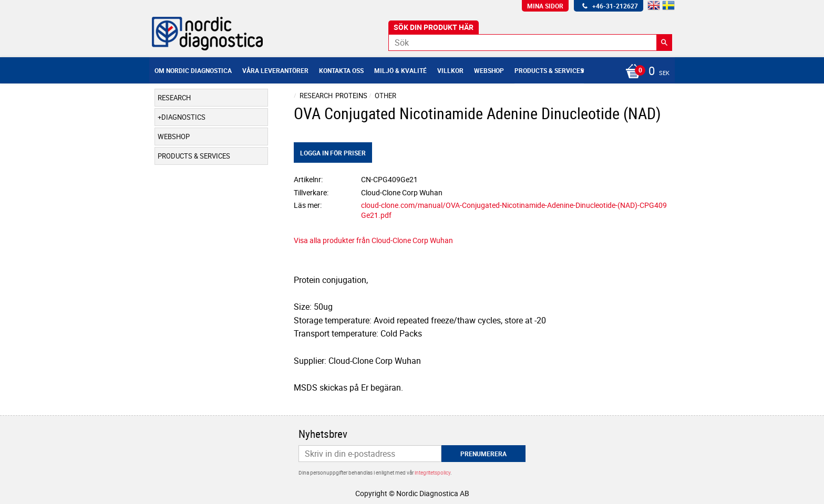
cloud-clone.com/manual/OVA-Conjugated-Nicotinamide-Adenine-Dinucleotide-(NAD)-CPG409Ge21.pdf (514, 210)
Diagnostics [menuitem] (183, 117)
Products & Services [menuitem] (549, 70)
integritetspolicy (432, 472)
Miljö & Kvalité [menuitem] (400, 70)
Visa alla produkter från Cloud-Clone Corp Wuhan (373, 240)
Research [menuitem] (174, 98)
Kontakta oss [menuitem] (341, 70)
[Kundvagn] (645, 72)
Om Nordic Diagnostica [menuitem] (193, 70)
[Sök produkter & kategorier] (530, 43)
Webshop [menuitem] (489, 70)
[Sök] (664, 43)
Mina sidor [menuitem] (545, 6)
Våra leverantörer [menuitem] (275, 70)
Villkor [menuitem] (450, 70)
